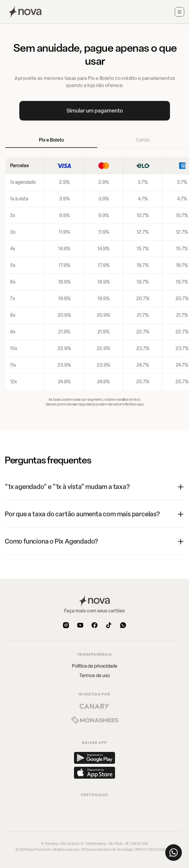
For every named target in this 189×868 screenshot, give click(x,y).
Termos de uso (95, 675)
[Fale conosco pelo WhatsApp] (174, 853)
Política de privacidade (95, 666)
